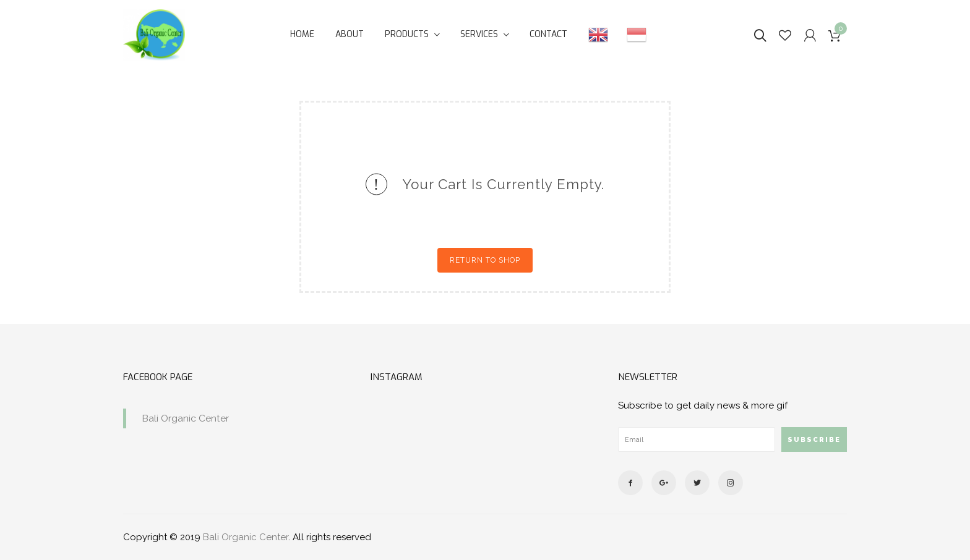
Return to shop (485, 260)
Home (302, 34)
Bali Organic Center (185, 418)
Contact (548, 34)
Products (407, 34)
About (350, 34)
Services (479, 34)
